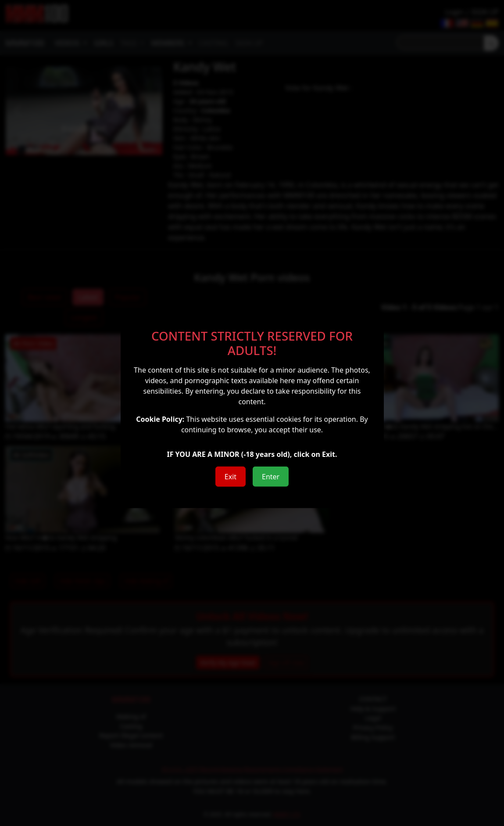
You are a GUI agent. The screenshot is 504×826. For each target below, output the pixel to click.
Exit (231, 477)
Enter (271, 477)
